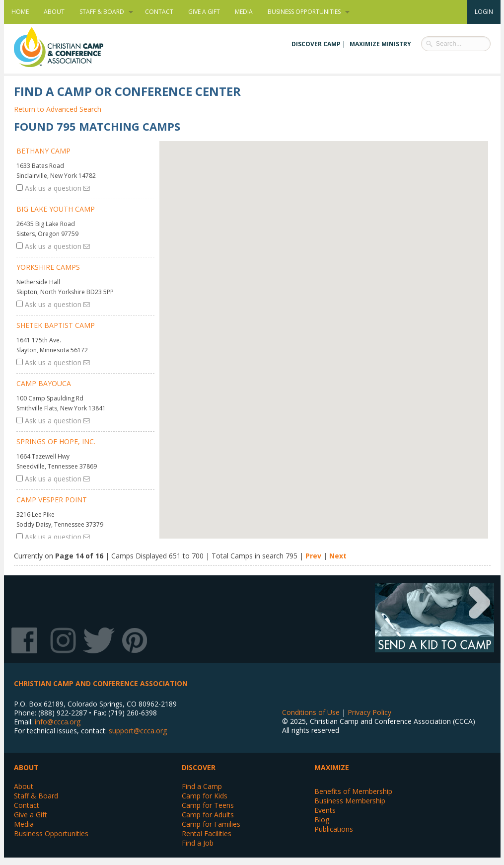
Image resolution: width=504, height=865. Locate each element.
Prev (313, 556)
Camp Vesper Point (52, 500)
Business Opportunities (305, 12)
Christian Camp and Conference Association (69, 47)
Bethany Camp (43, 151)
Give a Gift (204, 12)
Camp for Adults (208, 815)
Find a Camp (202, 786)
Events (325, 810)
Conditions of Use (311, 712)
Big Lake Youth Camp (56, 209)
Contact (159, 12)
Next (338, 556)
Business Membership (350, 801)
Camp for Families (211, 824)
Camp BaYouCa (44, 383)
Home (20, 12)
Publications (334, 829)
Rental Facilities (207, 833)
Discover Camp (316, 44)
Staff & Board (103, 12)
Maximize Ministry (380, 44)
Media (244, 12)
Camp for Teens (208, 805)
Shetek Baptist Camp (56, 325)
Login (484, 12)
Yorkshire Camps (48, 267)
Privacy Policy (369, 712)
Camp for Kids (205, 796)
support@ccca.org (138, 731)
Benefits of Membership (353, 791)
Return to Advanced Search (58, 109)
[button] (332, 442)
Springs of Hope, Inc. (56, 441)
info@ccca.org (58, 722)
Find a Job (198, 843)
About (54, 12)
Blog (322, 820)
